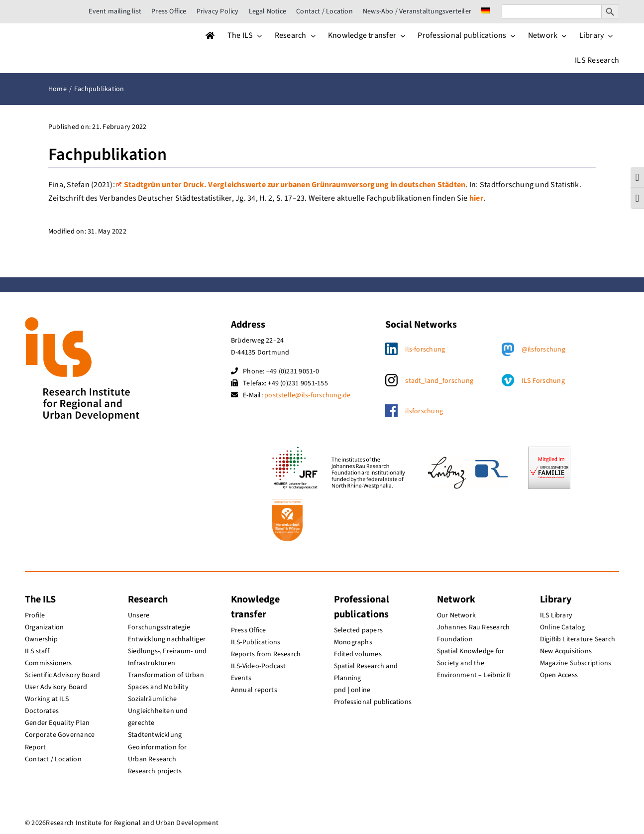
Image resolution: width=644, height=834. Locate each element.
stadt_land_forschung (439, 381)
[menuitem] (486, 11)
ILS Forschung (543, 381)
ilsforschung (424, 411)
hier (476, 198)
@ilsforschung (543, 350)
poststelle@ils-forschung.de (307, 395)
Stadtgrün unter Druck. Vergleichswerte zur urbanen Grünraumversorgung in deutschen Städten (291, 185)
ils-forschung (425, 350)
